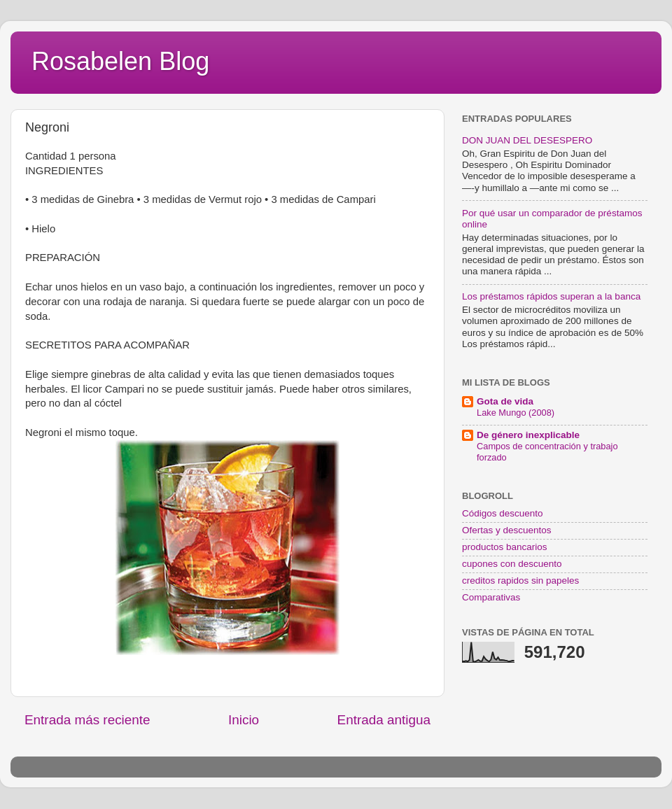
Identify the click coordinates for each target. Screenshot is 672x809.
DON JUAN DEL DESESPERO (527, 140)
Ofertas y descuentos (507, 530)
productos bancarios (505, 547)
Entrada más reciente (87, 720)
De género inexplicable (528, 435)
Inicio (244, 720)
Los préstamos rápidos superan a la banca (551, 296)
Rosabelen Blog (120, 61)
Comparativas (491, 597)
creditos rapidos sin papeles (520, 581)
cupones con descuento (512, 564)
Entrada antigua (384, 720)
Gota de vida (505, 401)
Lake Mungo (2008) (516, 413)
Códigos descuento (503, 513)
